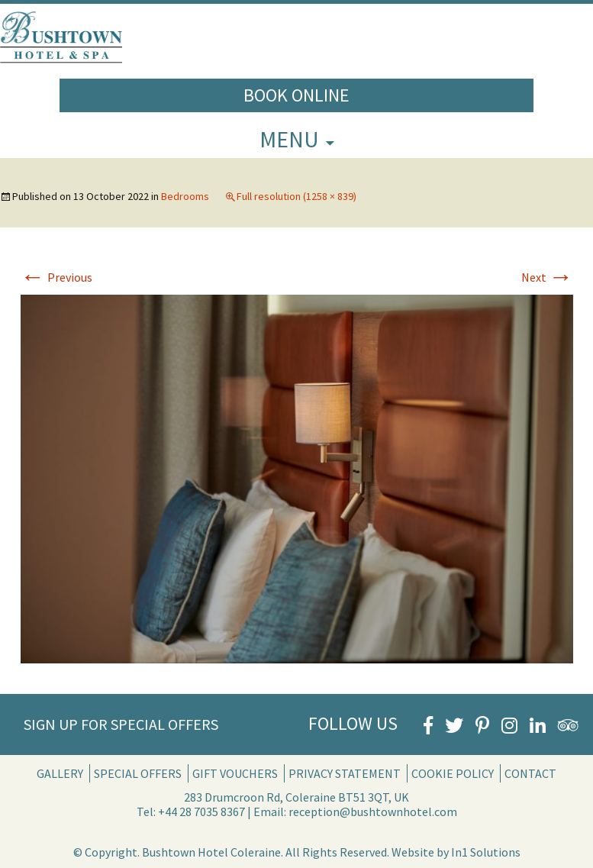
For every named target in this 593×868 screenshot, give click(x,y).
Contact (530, 773)
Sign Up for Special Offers (121, 724)
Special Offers (138, 773)
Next (547, 277)
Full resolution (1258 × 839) (296, 196)
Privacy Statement (345, 773)
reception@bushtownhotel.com (373, 812)
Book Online (296, 95)
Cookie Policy (453, 773)
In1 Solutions (486, 852)
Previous (56, 277)
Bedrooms (185, 196)
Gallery (60, 773)
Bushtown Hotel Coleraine (211, 852)
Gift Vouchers (235, 773)
